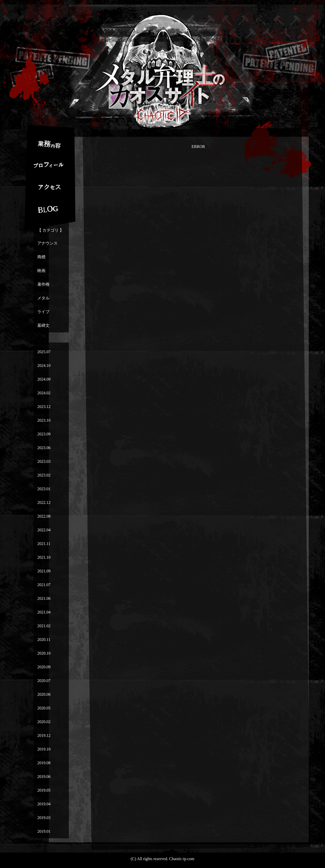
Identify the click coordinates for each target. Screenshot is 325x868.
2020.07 (44, 681)
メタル (43, 298)
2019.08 (44, 763)
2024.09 (44, 379)
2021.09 (44, 571)
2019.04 (44, 804)
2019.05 (44, 790)
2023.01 (44, 489)
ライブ (43, 312)
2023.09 (44, 434)
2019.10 (44, 749)
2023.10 (44, 420)
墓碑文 (43, 325)
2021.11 (44, 544)
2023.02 (44, 475)
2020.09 (44, 667)
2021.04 (44, 612)
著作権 (43, 284)
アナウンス (47, 243)
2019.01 (44, 831)
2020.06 (44, 694)
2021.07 (44, 585)
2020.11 (44, 640)
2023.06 (44, 448)
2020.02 (44, 722)
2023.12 (44, 407)
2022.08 (44, 516)
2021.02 (44, 626)
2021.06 (44, 598)
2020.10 (44, 653)
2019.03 (44, 818)
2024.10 (44, 365)
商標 (41, 257)
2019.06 (44, 777)
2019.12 (44, 735)
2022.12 (44, 503)
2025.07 (44, 352)
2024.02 (44, 393)
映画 (41, 271)
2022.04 (44, 530)
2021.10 (44, 557)
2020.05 (44, 708)
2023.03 (44, 461)
